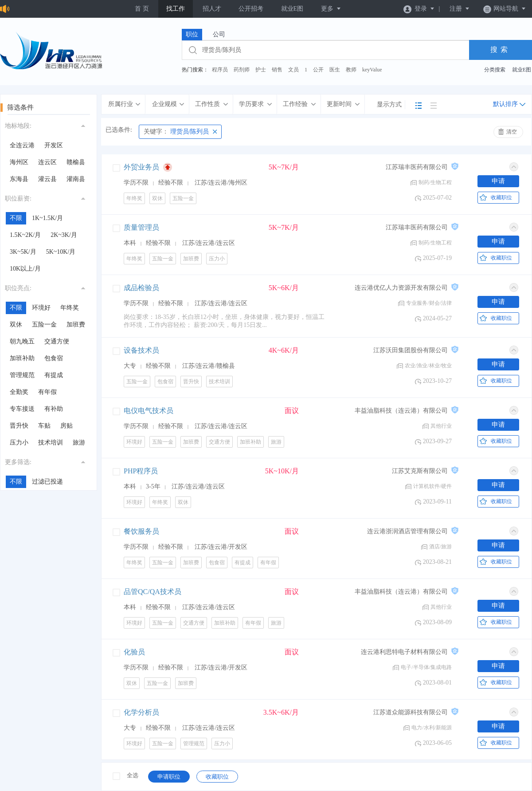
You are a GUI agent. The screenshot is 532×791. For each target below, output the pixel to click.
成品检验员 (141, 288)
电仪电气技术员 (149, 411)
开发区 (54, 145)
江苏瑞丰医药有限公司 (417, 167)
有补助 (54, 409)
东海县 (19, 179)
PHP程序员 (141, 471)
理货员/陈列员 (176, 132)
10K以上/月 (25, 269)
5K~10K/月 (61, 252)
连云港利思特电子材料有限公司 (404, 652)
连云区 (47, 162)
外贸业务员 (141, 167)
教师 (351, 70)
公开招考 (251, 9)
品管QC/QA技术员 (153, 592)
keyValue (372, 70)
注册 (460, 9)
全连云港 (22, 145)
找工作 (176, 9)
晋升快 (19, 426)
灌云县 (47, 179)
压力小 (19, 443)
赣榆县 (76, 162)
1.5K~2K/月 (25, 235)
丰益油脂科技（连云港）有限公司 (401, 411)
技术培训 (51, 443)
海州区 (19, 162)
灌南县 (76, 179)
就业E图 (292, 9)
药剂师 (242, 70)
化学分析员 (141, 712)
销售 (277, 70)
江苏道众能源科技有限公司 (411, 712)
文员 (293, 70)
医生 (335, 70)
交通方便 (57, 341)
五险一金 (44, 325)
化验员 (134, 652)
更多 (331, 9)
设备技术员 (141, 350)
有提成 (54, 375)
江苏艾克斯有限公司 (420, 471)
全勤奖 (19, 392)
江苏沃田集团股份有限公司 (411, 350)
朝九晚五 (22, 341)
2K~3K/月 (64, 235)
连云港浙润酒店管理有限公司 (407, 531)
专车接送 (22, 409)
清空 (512, 132)
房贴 (66, 426)
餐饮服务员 (141, 531)
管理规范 (22, 375)
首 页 (142, 9)
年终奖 (70, 308)
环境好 (41, 308)
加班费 (76, 325)
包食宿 (54, 358)
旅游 (79, 443)
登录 (419, 9)
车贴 (44, 426)
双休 (16, 325)
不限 (16, 218)
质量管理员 (141, 227)
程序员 (220, 70)
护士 (261, 70)
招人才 (212, 9)
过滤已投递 (47, 482)
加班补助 (22, 358)
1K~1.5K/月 (47, 218)
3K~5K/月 (23, 252)
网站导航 (505, 9)
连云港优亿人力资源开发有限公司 (401, 288)
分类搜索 (495, 70)
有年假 (47, 392)
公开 (318, 70)
